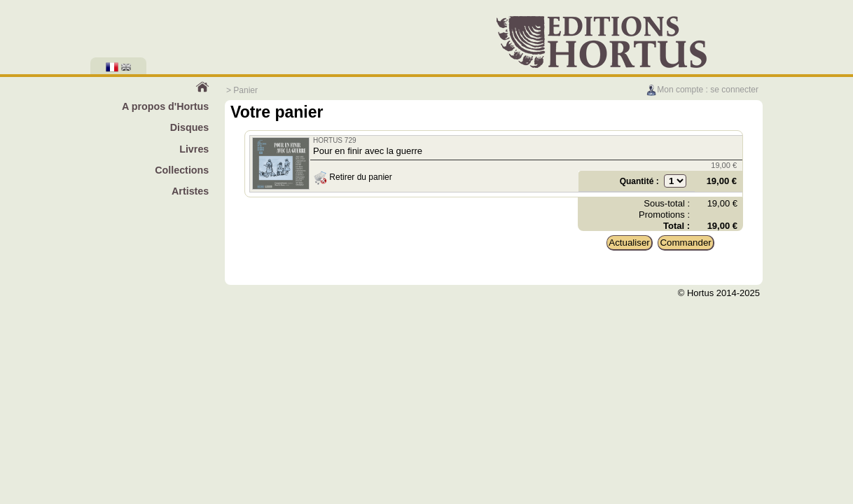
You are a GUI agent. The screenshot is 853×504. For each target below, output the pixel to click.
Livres (194, 149)
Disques (190, 127)
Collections (182, 170)
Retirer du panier (353, 177)
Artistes (190, 191)
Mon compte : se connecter (702, 90)
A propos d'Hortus (165, 106)
